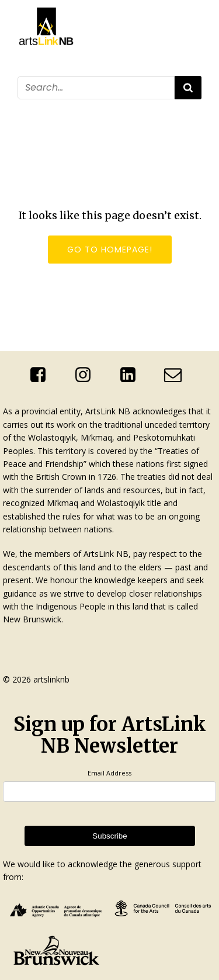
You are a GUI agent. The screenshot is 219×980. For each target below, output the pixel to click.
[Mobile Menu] (194, 107)
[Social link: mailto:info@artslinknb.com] (177, 375)
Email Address (109, 773)
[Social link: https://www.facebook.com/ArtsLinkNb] (42, 375)
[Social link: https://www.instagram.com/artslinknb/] (87, 375)
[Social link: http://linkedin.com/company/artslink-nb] (132, 375)
